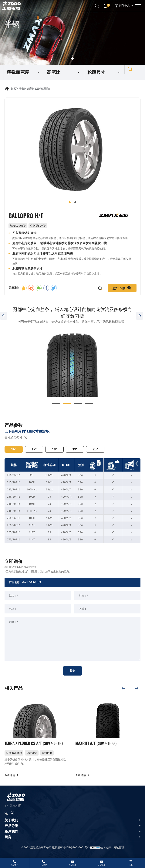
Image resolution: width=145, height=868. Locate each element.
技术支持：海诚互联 (112, 852)
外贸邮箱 (102, 865)
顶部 (131, 865)
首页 (14, 89)
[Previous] (122, 688)
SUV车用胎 (42, 89)
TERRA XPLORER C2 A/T (37, 746)
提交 (72, 671)
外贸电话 (43, 865)
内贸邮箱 (72, 865)
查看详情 (12, 780)
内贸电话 (15, 865)
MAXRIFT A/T (98, 746)
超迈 (30, 89)
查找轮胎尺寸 (16, 438)
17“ (34, 449)
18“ (54, 449)
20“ (95, 449)
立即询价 (122, 288)
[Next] (138, 688)
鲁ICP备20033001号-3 (76, 852)
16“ (14, 449)
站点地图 (13, 811)
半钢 (22, 89)
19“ (75, 449)
